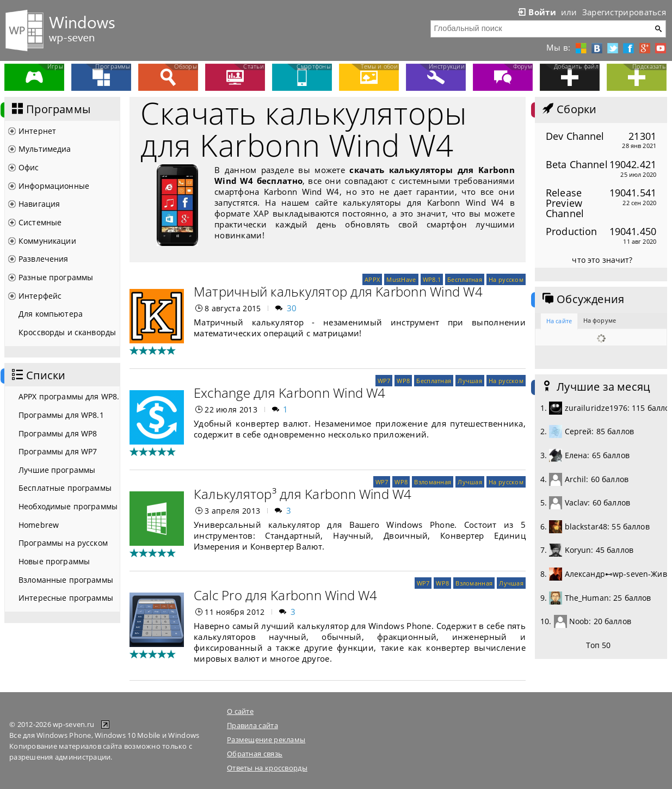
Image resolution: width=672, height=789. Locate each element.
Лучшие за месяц (595, 387)
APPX (372, 279)
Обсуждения (582, 299)
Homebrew (39, 525)
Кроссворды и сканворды (67, 332)
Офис (29, 167)
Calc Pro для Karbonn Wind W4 (286, 595)
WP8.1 (432, 279)
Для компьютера (51, 314)
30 (292, 308)
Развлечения (44, 259)
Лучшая (470, 381)
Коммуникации (47, 241)
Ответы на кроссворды (267, 768)
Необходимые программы (68, 506)
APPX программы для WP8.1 (69, 396)
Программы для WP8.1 (61, 415)
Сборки (568, 109)
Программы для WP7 (58, 451)
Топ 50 (599, 645)
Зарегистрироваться (624, 12)
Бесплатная (465, 279)
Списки (38, 375)
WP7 (384, 381)
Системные (40, 222)
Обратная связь (255, 754)
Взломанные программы (66, 580)
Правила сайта (252, 725)
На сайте (559, 321)
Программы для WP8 (58, 433)
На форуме (600, 320)
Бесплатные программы (65, 488)
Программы (50, 109)
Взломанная (433, 482)
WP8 (403, 381)
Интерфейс (40, 296)
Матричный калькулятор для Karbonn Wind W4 (338, 291)
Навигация (39, 204)
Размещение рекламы (266, 739)
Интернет (37, 131)
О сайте (240, 711)
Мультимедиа (45, 149)
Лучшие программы (57, 470)
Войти (536, 12)
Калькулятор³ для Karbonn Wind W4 (303, 494)
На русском (506, 279)
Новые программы (54, 561)
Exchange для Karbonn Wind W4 (290, 393)
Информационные (54, 186)
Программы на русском (63, 543)
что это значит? (602, 260)
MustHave (401, 279)
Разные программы (56, 277)
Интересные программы (66, 598)
